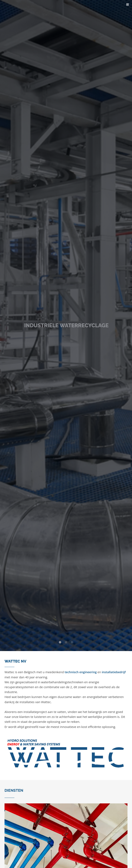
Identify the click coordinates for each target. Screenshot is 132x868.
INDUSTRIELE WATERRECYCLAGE (66, 325)
